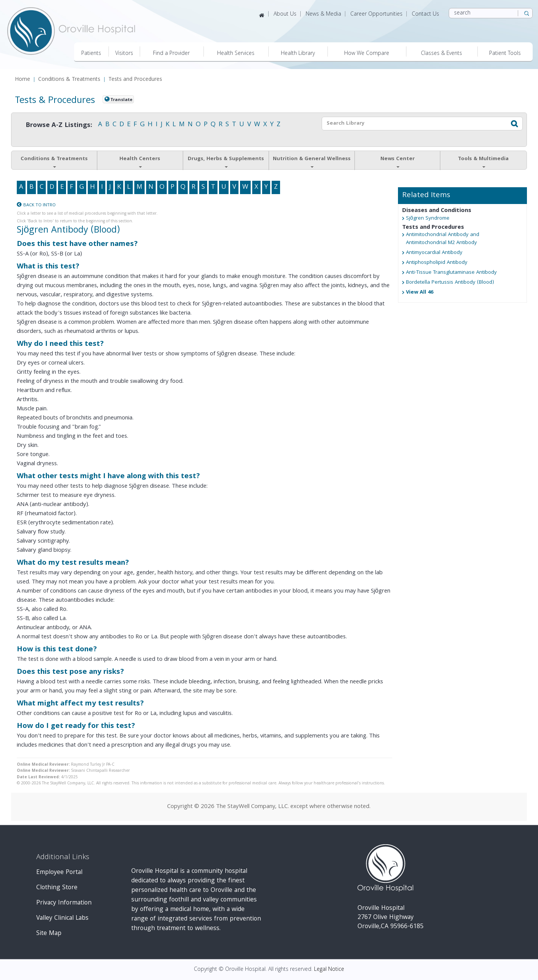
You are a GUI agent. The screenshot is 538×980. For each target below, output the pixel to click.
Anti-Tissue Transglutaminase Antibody (451, 273)
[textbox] (412, 124)
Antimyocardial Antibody (434, 253)
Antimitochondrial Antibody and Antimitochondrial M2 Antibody (443, 239)
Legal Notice (329, 970)
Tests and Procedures (135, 80)
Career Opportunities (376, 14)
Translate (121, 100)
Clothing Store (57, 888)
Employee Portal (59, 873)
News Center (398, 161)
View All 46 (420, 293)
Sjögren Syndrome (428, 219)
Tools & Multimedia (483, 161)
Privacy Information (64, 903)
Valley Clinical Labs (62, 918)
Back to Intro (39, 205)
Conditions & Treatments (69, 80)
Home (23, 80)
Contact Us (425, 14)
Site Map (49, 934)
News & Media (323, 14)
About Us (285, 14)
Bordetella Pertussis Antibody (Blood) (450, 283)
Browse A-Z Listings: (59, 126)
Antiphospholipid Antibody (437, 263)
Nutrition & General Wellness (312, 161)
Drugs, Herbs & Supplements (226, 161)
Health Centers (140, 161)
